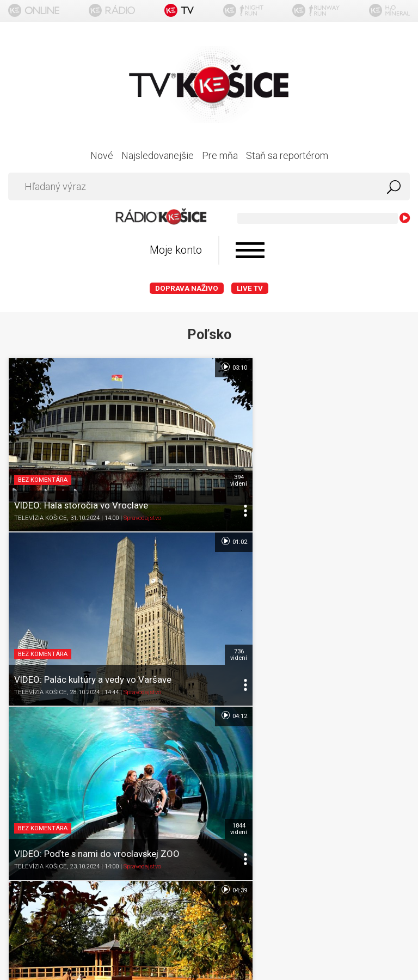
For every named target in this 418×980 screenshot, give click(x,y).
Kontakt (209, 801)
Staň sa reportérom (287, 155)
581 (395, 592)
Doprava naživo (187, 288)
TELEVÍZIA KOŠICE (41, 487)
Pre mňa (220, 155)
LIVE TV (250, 288)
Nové (102, 155)
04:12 (190, 510)
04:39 (391, 510)
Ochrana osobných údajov (209, 758)
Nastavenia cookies (209, 779)
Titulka (209, 694)
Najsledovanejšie (158, 155)
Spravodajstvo (142, 487)
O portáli (209, 716)
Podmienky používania (209, 737)
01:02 (391, 367)
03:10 (190, 367)
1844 (195, 592)
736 (395, 449)
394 (195, 449)
